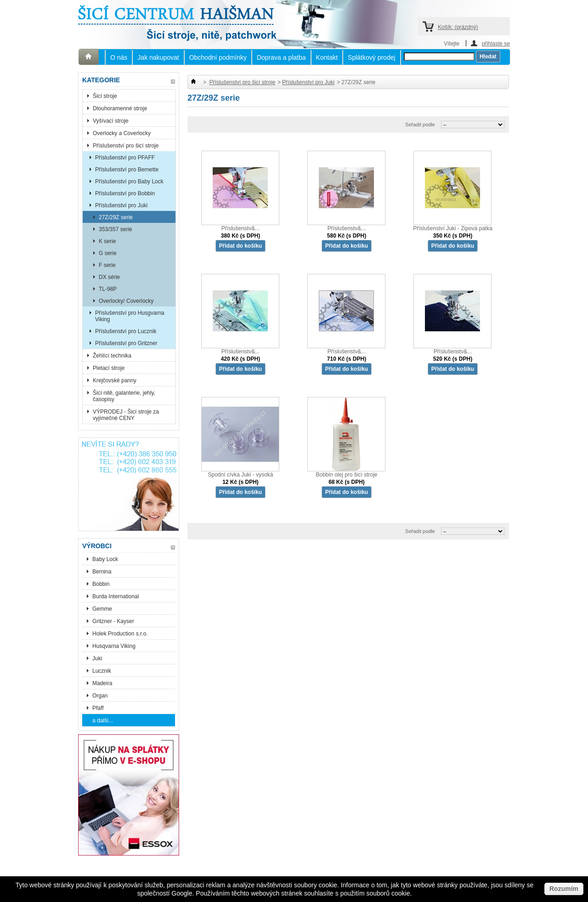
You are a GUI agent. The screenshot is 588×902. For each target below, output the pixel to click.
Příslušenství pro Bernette (127, 170)
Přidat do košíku (240, 246)
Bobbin (101, 584)
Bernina (102, 572)
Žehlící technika (112, 356)
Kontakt (327, 57)
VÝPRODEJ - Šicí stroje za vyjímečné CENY (126, 415)
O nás (119, 57)
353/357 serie (116, 229)
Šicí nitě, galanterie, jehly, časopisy (124, 396)
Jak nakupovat (158, 57)
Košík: (458, 27)
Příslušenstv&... (240, 228)
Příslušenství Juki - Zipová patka (453, 228)
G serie (108, 253)
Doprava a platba (281, 57)
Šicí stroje (105, 96)
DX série (109, 277)
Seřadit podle (420, 125)
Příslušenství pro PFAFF (125, 158)
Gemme (102, 609)
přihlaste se (496, 43)
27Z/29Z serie (116, 217)
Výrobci (97, 546)
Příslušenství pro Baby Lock (129, 182)
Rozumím (564, 889)
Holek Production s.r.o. (120, 634)
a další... (103, 720)
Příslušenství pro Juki (121, 205)
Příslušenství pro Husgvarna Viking (130, 316)
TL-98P (108, 289)
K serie (107, 241)
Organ (100, 696)
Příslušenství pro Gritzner (126, 343)
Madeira (102, 683)
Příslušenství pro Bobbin (125, 193)
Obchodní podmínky (218, 57)
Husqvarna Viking (114, 646)
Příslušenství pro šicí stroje (126, 146)
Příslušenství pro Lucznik (126, 331)
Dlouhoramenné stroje (120, 108)
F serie (107, 265)
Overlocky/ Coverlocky (126, 301)
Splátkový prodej (372, 57)
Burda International (116, 596)
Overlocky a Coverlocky (122, 133)
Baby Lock (105, 559)
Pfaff (98, 708)
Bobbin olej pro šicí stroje (346, 475)
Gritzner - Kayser (113, 621)
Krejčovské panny (115, 380)
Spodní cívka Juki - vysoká (240, 475)
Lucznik (102, 671)
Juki (97, 658)
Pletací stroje (109, 368)
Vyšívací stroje (111, 121)
